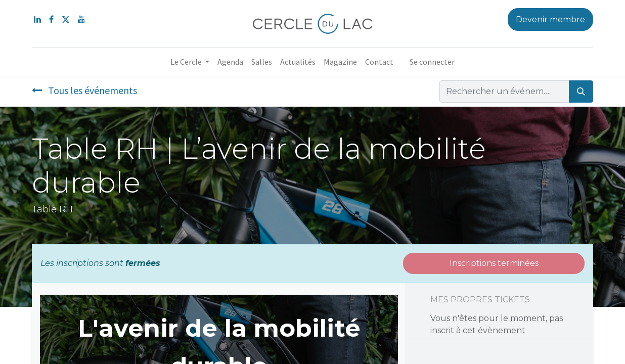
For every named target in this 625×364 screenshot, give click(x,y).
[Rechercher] (581, 92)
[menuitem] (230, 62)
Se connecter (432, 62)
